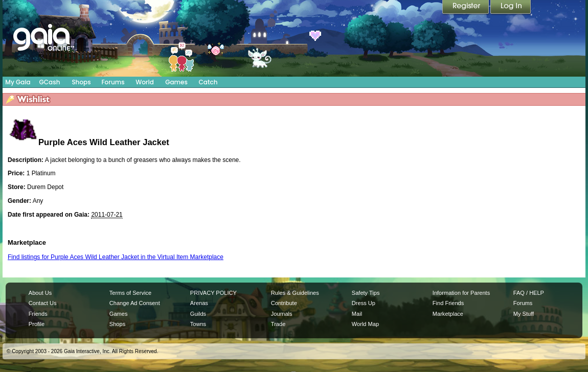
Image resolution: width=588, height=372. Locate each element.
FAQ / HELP (529, 293)
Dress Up (364, 303)
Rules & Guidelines (295, 293)
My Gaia (18, 82)
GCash (50, 82)
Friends (38, 314)
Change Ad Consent (135, 303)
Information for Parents (461, 293)
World (145, 82)
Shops (81, 82)
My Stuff (524, 314)
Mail (357, 314)
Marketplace (448, 314)
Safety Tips (366, 293)
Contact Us (43, 303)
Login (511, 8)
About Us (40, 293)
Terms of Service (130, 293)
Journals (282, 314)
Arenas (199, 303)
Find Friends (448, 303)
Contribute (284, 303)
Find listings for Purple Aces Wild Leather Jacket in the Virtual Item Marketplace (116, 257)
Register (466, 8)
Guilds (198, 314)
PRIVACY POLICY (213, 293)
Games (176, 82)
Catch (208, 82)
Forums (113, 82)
